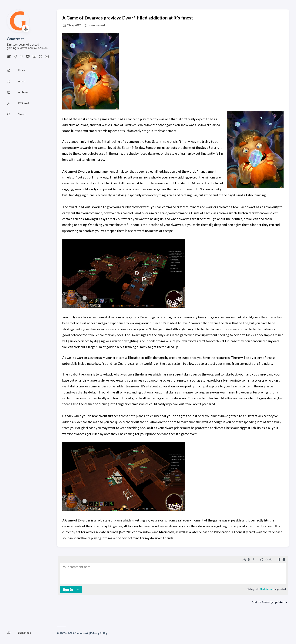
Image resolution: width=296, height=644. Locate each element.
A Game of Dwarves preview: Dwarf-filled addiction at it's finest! (129, 18)
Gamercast (15, 39)
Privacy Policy (99, 633)
